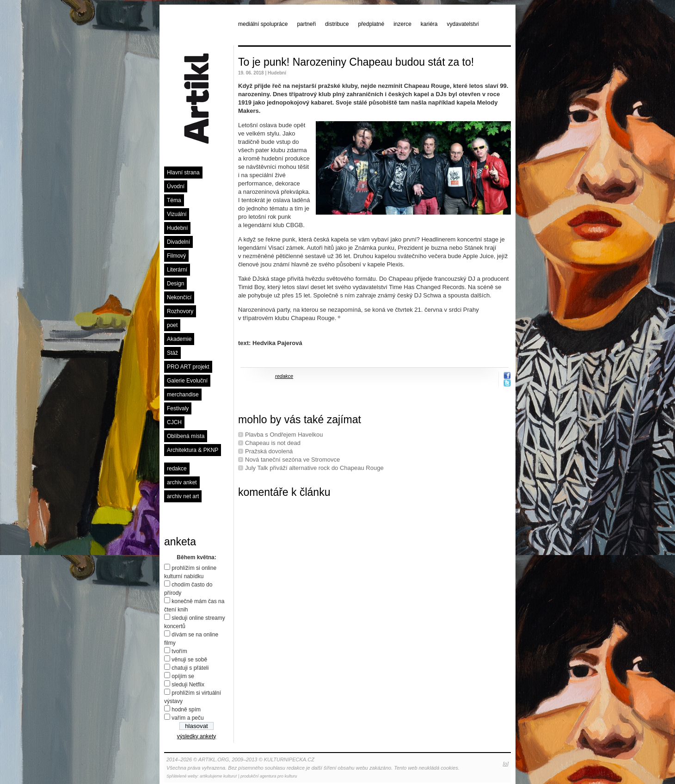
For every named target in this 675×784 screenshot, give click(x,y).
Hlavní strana (183, 173)
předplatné (371, 24)
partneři (306, 24)
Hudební (177, 228)
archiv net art (183, 496)
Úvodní (176, 186)
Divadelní (178, 242)
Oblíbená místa (186, 436)
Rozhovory (180, 311)
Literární (177, 270)
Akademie (179, 339)
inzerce (402, 24)
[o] (506, 764)
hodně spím (186, 710)
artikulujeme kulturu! (218, 776)
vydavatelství (463, 24)
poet (172, 325)
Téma (174, 200)
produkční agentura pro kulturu (269, 776)
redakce (177, 469)
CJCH (174, 422)
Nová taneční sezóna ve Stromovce (292, 460)
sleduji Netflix (188, 685)
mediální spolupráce (263, 24)
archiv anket (182, 482)
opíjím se (183, 676)
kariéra (429, 24)
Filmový (176, 256)
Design (175, 284)
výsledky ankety (197, 736)
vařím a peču (187, 718)
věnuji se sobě (189, 660)
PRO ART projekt (188, 367)
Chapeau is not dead (273, 443)
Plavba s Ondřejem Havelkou (284, 435)
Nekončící (179, 297)
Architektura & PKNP (193, 450)
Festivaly (178, 408)
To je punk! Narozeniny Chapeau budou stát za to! (356, 62)
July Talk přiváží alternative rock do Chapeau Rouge (314, 468)
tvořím (179, 651)
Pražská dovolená (269, 451)
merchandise (183, 395)
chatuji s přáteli (190, 668)
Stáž (172, 353)
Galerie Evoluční (187, 381)
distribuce (337, 24)
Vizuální (177, 214)
